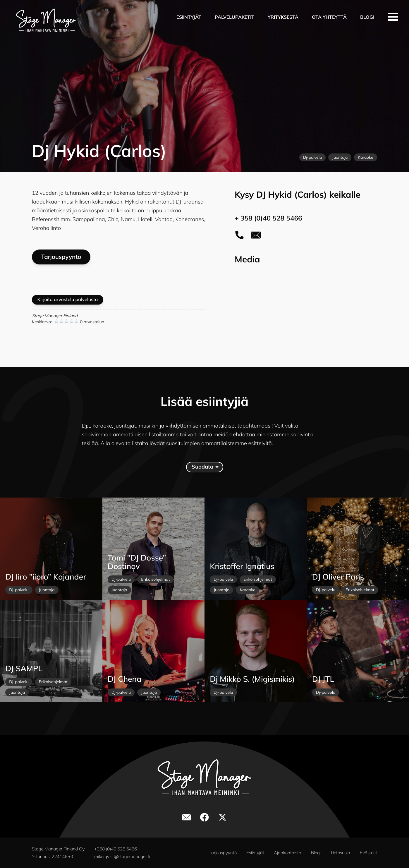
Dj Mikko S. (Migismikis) (252, 679)
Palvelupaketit (234, 17)
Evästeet (368, 853)
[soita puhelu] (239, 235)
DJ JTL (323, 679)
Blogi (367, 17)
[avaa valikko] (393, 17)
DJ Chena (125, 679)
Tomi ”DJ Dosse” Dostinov (137, 562)
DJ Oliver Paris (338, 577)
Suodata (205, 467)
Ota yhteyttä (329, 17)
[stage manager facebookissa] (204, 817)
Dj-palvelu (312, 157)
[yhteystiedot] (256, 235)
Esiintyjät (189, 17)
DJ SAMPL (24, 668)
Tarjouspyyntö (61, 257)
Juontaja (340, 157)
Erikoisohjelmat (155, 579)
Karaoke (366, 157)
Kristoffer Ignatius (242, 566)
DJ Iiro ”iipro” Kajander (46, 577)
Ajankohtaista (288, 853)
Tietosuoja (340, 853)
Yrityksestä (283, 17)
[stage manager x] (223, 817)
